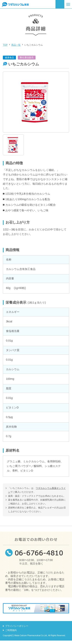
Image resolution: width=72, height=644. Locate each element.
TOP (5, 45)
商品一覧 (16, 45)
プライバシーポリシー (17, 626)
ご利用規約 (11, 630)
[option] (36, 102)
